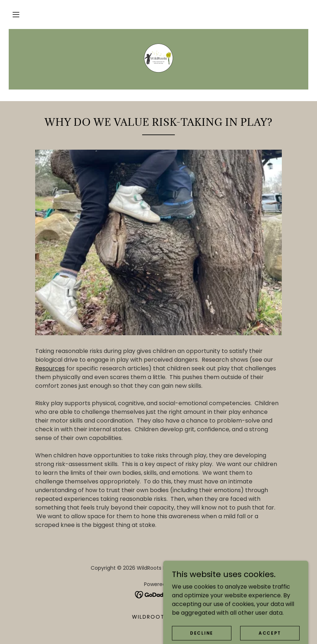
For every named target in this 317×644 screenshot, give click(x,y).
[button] (16, 14)
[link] (158, 58)
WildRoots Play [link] (158, 617)
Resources (50, 368)
